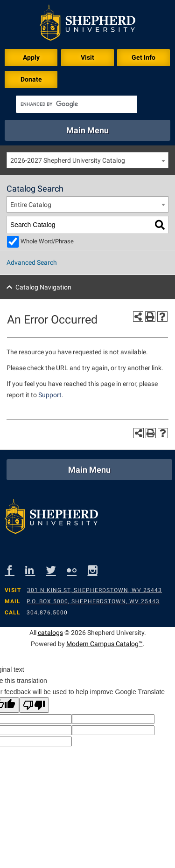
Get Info (143, 57)
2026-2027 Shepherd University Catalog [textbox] (68, 160)
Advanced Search (32, 262)
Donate (31, 79)
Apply (31, 57)
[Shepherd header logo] (87, 24)
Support (50, 395)
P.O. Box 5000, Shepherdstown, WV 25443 (93, 601)
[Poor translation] (34, 705)
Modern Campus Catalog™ (105, 644)
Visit (87, 57)
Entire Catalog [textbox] (31, 205)
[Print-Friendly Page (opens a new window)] (150, 317)
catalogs (50, 633)
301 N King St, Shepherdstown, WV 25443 (94, 590)
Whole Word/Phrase (47, 241)
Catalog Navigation (43, 287)
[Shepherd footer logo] (51, 519)
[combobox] (87, 160)
